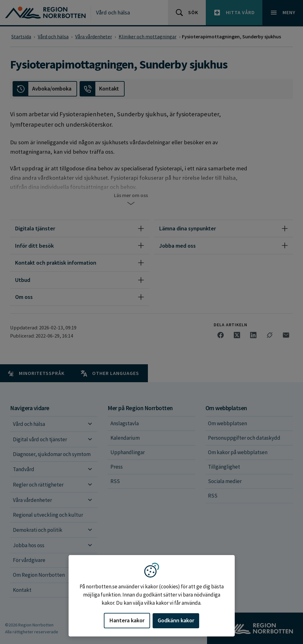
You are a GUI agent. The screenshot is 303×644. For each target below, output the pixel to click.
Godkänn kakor (176, 620)
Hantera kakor (127, 620)
